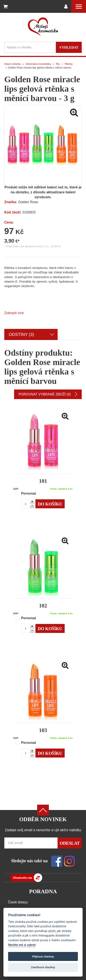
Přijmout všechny (43, 957)
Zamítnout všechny (43, 967)
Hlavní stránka (12, 64)
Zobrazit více (14, 313)
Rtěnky (69, 64)
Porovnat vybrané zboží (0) (48, 394)
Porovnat (26, 494)
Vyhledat (69, 47)
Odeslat (70, 843)
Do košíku (50, 504)
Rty (58, 64)
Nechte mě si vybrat (22, 945)
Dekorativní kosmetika (38, 64)
